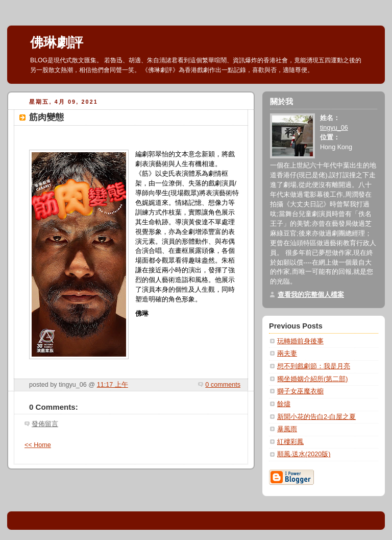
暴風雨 (287, 429)
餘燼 (284, 404)
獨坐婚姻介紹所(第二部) (312, 379)
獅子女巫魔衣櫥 (300, 391)
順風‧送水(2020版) (304, 454)
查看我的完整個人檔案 (311, 295)
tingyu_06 (334, 128)
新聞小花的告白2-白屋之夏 (316, 417)
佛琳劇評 (57, 42)
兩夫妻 (287, 354)
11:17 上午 (113, 385)
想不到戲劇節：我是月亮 (314, 366)
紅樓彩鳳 (290, 442)
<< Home (38, 445)
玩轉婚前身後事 (300, 341)
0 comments (223, 385)
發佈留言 (45, 424)
